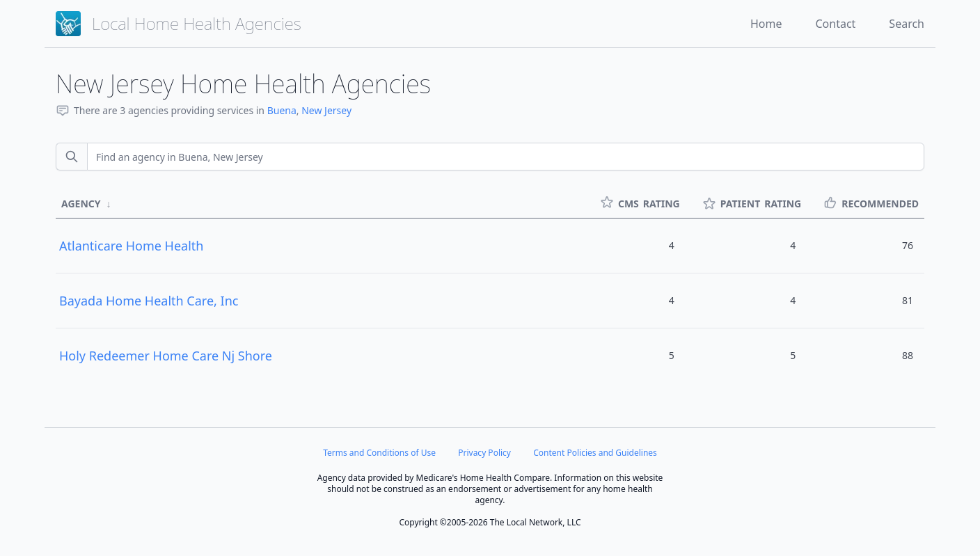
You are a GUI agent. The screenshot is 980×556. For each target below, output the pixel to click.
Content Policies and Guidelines (595, 453)
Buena (282, 110)
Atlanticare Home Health (131, 246)
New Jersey (326, 110)
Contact (835, 24)
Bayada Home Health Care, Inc (149, 301)
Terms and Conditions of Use (379, 453)
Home (766, 24)
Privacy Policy (484, 453)
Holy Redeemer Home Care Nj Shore (166, 356)
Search (907, 24)
